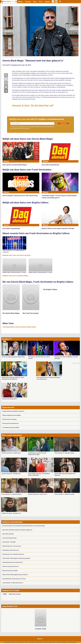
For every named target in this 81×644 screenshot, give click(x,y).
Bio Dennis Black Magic (11, 313)
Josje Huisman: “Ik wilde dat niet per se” (13, 583)
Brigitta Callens (31, 327)
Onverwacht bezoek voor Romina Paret (13, 562)
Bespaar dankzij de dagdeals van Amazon (13, 411)
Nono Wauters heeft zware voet (11, 550)
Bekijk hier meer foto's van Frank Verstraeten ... (17, 255)
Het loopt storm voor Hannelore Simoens (13, 554)
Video (35, 2)
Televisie (28, 2)
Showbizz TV (7, 339)
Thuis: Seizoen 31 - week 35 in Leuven (64, 453)
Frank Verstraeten (20, 327)
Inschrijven (63, 124)
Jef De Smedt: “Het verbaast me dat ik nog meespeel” (16, 558)
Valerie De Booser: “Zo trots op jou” (12, 546)
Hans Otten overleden (8, 534)
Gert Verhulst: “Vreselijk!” (9, 542)
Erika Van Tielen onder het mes (11, 566)
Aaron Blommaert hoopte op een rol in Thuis (14, 579)
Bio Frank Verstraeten (31, 313)
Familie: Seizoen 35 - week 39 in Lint (11, 453)
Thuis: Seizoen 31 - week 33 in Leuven (64, 494)
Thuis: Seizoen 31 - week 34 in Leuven (12, 494)
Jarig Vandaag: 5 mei (10, 606)
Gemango (74, 643)
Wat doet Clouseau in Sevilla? (10, 571)
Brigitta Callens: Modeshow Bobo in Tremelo (14, 272)
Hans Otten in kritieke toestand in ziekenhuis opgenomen (17, 530)
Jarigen (47, 2)
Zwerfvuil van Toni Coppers (10, 419)
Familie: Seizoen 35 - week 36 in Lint (11, 513)
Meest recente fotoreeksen (12, 435)
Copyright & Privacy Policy (36, 643)
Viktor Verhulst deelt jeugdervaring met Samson (15, 575)
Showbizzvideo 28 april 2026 (9, 399)
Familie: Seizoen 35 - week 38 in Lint (11, 474)
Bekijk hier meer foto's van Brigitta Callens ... (16, 276)
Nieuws (20, 2)
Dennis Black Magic (8, 327)
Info (27, 643)
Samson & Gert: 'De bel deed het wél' (33, 106)
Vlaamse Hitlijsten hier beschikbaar (12, 415)
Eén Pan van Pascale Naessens (10, 423)
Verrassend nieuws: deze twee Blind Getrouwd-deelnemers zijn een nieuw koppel (24, 526)
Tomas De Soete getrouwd (9, 538)
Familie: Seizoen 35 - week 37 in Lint (38, 494)
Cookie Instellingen (61, 643)
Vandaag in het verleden (11, 590)
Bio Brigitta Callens (50, 289)
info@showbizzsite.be (49, 643)
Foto (41, 2)
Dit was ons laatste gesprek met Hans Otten (13, 357)
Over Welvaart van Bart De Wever (11, 428)
